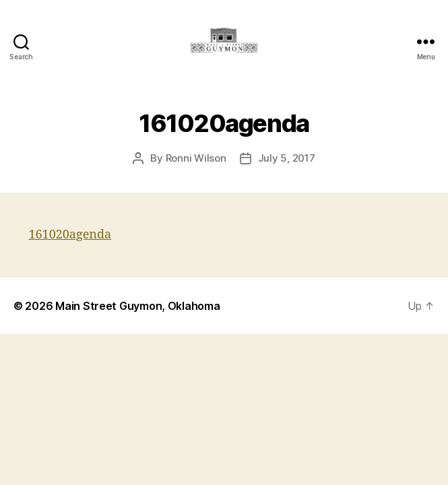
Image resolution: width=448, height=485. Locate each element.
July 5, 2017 (287, 158)
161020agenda (70, 235)
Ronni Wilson (196, 158)
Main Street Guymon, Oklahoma (137, 306)
